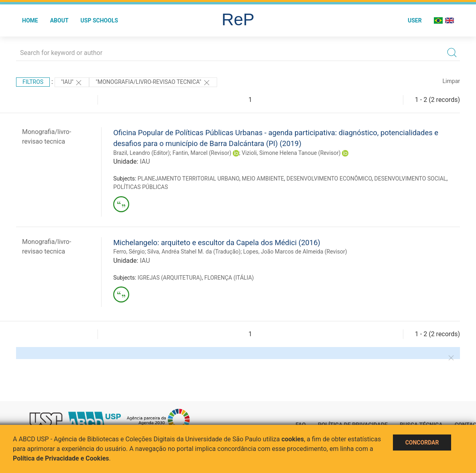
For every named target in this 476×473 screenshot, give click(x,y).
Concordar (422, 443)
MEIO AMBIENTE (263, 179)
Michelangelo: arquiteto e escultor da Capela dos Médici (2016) (217, 243)
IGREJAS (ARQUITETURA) (170, 278)
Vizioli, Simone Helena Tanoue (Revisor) (291, 153)
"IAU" (72, 83)
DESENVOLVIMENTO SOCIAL (411, 179)
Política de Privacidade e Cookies (61, 458)
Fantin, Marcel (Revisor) (202, 153)
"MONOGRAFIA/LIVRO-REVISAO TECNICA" (153, 83)
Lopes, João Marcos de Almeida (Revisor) (295, 252)
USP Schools (100, 20)
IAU (145, 161)
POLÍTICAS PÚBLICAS (140, 187)
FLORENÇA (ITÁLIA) (229, 278)
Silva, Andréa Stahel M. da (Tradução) (194, 252)
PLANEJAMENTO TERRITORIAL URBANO (188, 179)
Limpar (451, 81)
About (59, 20)
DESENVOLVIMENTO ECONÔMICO (329, 179)
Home (30, 20)
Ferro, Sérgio (129, 252)
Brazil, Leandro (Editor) (141, 153)
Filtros (33, 82)
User (415, 20)
